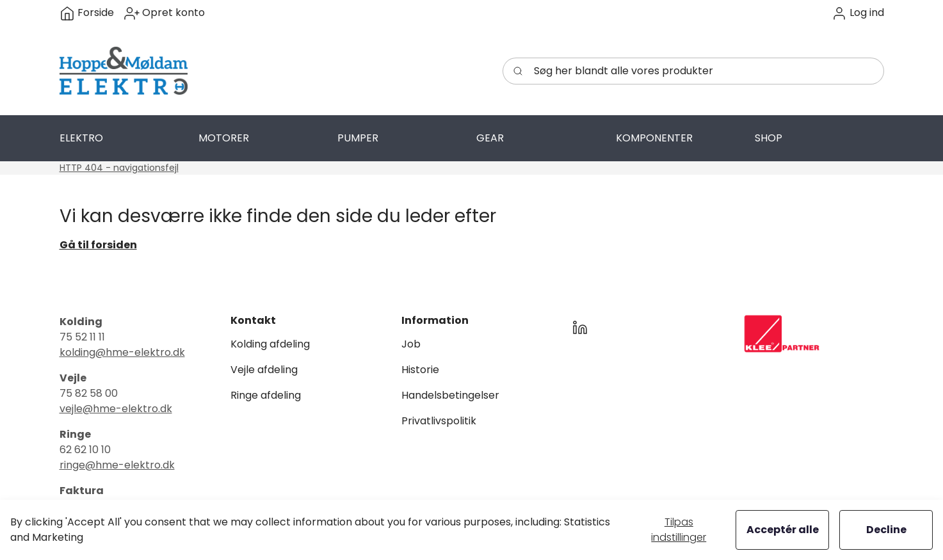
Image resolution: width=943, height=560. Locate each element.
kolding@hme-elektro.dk (122, 352)
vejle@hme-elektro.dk (116, 409)
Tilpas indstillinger (679, 530)
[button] (858, 13)
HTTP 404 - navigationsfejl (119, 168)
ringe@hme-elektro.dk (117, 465)
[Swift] (124, 71)
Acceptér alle (783, 530)
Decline (886, 530)
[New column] (782, 334)
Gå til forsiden (98, 245)
